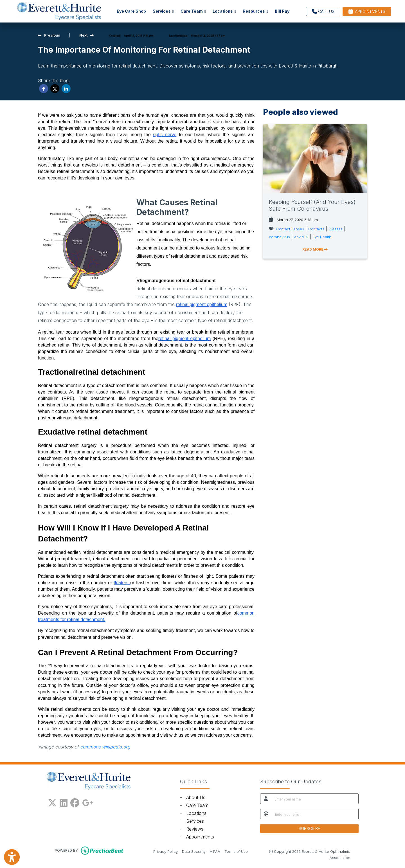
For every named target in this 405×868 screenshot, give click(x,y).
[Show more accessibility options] (12, 858)
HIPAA (215, 851)
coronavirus (279, 237)
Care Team (197, 805)
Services (195, 821)
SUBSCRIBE (309, 828)
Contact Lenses (290, 229)
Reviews (195, 829)
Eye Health (322, 237)
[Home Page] (59, 11)
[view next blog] (86, 35)
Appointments (200, 837)
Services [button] (163, 11)
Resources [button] (255, 11)
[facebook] (75, 802)
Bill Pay (284, 11)
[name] (315, 799)
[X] (52, 802)
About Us (196, 797)
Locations (196, 813)
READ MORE (315, 249)
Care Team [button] (193, 11)
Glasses (336, 229)
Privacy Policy (166, 851)
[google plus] (88, 802)
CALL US (323, 11)
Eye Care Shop (131, 11)
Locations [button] (224, 11)
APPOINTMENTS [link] (367, 11)
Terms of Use (236, 851)
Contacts (316, 229)
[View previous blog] (49, 35)
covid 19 (301, 237)
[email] (315, 814)
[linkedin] (64, 802)
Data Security (194, 851)
